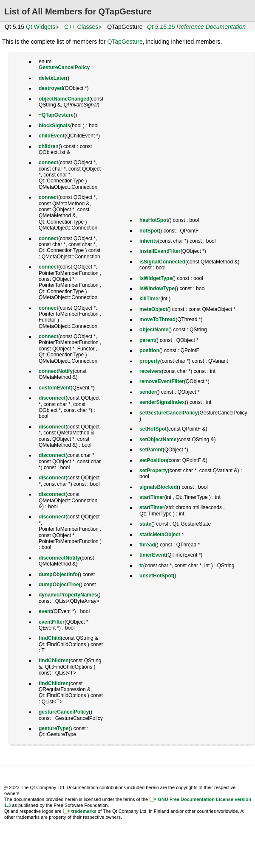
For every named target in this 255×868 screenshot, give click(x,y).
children (49, 146)
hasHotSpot (154, 220)
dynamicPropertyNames (68, 595)
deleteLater (52, 78)
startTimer (152, 497)
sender (148, 392)
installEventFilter (160, 251)
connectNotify (56, 371)
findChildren (54, 661)
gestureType (54, 728)
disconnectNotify (59, 558)
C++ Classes (81, 27)
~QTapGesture (56, 115)
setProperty (154, 470)
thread (147, 545)
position (149, 350)
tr (141, 566)
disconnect (52, 398)
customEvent (55, 388)
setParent (151, 450)
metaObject (153, 309)
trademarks (84, 811)
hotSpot (149, 231)
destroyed (51, 88)
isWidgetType (156, 278)
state (145, 524)
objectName (154, 330)
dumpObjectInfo (58, 574)
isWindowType (157, 288)
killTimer (150, 299)
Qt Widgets (41, 27)
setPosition (153, 460)
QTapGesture (125, 42)
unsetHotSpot (156, 576)
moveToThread (157, 319)
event (45, 611)
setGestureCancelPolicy (169, 413)
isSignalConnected (162, 262)
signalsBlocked (158, 487)
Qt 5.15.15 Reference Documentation (196, 27)
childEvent (52, 136)
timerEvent (153, 555)
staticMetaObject (160, 535)
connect (48, 162)
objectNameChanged (64, 99)
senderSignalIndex (162, 402)
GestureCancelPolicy (64, 67)
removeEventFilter (162, 381)
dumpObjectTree (59, 585)
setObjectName (158, 440)
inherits (149, 241)
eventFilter (52, 622)
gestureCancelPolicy (64, 712)
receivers (151, 371)
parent (147, 340)
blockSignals (54, 126)
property (150, 361)
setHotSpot (153, 429)
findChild (50, 638)
